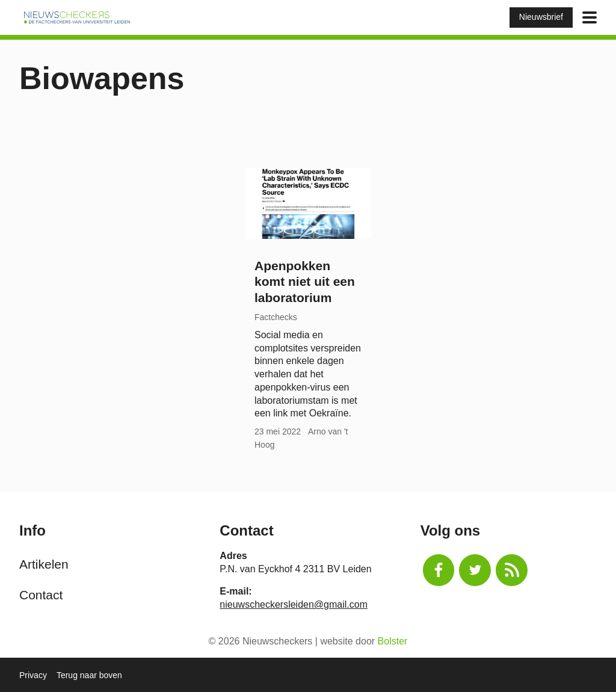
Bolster (393, 641)
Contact (41, 595)
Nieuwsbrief (541, 17)
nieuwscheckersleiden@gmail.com (294, 604)
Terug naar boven (89, 675)
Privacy (33, 675)
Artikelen (44, 564)
